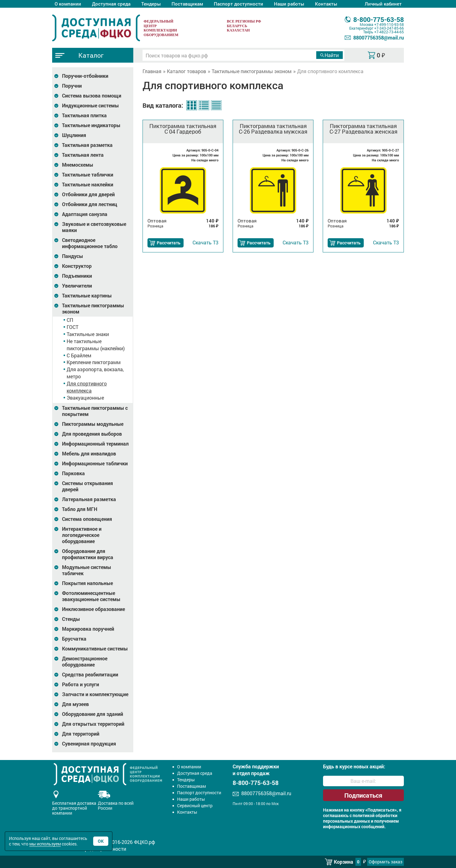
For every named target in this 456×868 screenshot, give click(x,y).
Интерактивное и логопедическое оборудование (82, 535)
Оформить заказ (386, 862)
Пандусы (73, 256)
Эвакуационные (85, 398)
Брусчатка (74, 639)
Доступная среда (111, 4)
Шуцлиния (74, 135)
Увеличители (77, 286)
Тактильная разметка (87, 145)
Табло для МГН (80, 509)
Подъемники (77, 276)
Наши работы (289, 4)
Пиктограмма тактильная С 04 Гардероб (183, 129)
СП (70, 320)
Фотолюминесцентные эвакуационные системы (91, 596)
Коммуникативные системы (95, 649)
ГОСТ (73, 327)
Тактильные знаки (88, 334)
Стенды (71, 619)
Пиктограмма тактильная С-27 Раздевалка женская (363, 129)
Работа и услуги (81, 684)
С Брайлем (79, 355)
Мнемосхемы (78, 165)
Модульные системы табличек (87, 570)
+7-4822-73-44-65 (389, 32)
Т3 (205, 242)
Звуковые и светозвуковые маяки (94, 227)
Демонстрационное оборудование (85, 662)
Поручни (72, 86)
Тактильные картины (87, 296)
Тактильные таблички (88, 175)
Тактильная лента (83, 155)
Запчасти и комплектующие (95, 694)
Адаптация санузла (85, 214)
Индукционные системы (90, 106)
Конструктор (77, 266)
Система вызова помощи (92, 96)
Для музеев (75, 704)
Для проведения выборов (92, 434)
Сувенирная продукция (89, 744)
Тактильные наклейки (88, 185)
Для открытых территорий (93, 724)
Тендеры (151, 4)
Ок (101, 841)
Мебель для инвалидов (89, 454)
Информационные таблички (95, 463)
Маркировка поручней (88, 629)
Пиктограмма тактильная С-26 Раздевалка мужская (273, 129)
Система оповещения (87, 519)
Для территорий (81, 734)
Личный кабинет (383, 4)
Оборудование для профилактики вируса (88, 554)
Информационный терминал (95, 444)
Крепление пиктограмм (94, 362)
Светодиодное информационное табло (90, 243)
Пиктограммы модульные (93, 424)
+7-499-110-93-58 (389, 24)
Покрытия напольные (87, 583)
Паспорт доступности (238, 4)
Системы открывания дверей (87, 486)
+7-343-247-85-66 (389, 28)
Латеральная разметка (89, 499)
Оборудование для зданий (93, 714)
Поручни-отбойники (85, 76)
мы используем (45, 844)
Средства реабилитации (90, 675)
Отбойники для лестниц (90, 204)
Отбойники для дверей (88, 194)
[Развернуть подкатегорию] (56, 76)
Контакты (326, 4)
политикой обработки (375, 816)
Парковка (73, 473)
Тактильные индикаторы (91, 125)
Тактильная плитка (84, 115)
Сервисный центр (195, 806)
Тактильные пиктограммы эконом (93, 309)
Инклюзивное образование (93, 609)
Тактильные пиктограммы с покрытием (95, 411)
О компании (68, 4)
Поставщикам (187, 4)
